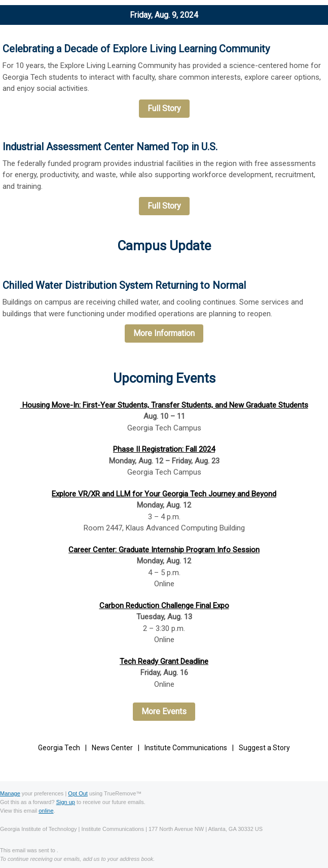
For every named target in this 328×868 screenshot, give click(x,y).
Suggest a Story (264, 748)
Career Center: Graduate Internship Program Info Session (164, 550)
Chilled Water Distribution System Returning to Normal (124, 285)
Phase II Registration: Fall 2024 (164, 449)
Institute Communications (186, 748)
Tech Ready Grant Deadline (164, 661)
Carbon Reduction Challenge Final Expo (164, 606)
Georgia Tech (59, 748)
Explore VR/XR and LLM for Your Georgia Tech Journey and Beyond (164, 494)
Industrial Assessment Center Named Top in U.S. (110, 147)
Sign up (66, 802)
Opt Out (78, 793)
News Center (112, 748)
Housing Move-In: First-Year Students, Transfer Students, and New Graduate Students (164, 405)
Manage (10, 793)
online (46, 811)
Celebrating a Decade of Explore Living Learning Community (136, 49)
